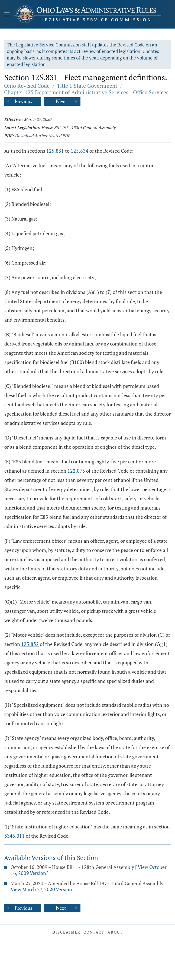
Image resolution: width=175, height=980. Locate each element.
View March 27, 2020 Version (41, 889)
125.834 (80, 151)
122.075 (76, 471)
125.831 (55, 151)
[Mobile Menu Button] (7, 15)
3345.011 (14, 836)
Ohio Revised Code (27, 86)
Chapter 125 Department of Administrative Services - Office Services (86, 92)
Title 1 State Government (87, 86)
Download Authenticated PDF (42, 136)
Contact (94, 932)
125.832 (30, 644)
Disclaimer (66, 932)
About (115, 932)
